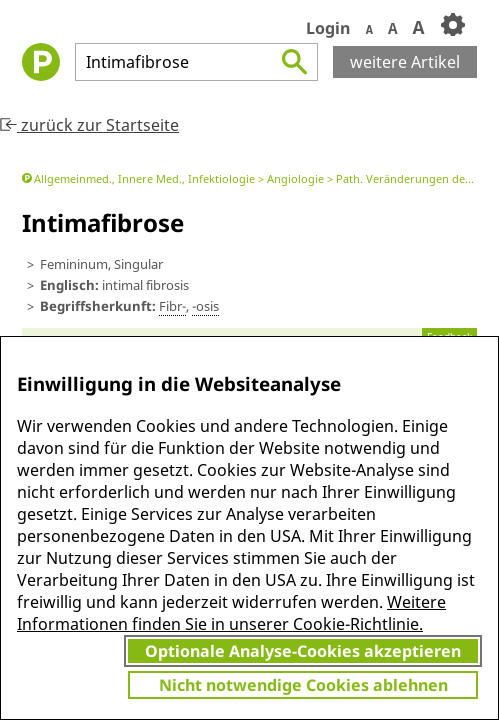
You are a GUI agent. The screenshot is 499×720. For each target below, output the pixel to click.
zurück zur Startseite (89, 125)
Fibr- (172, 306)
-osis (205, 306)
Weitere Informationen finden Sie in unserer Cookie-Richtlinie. (231, 613)
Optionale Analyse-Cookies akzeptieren (303, 651)
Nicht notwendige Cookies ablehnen (303, 685)
